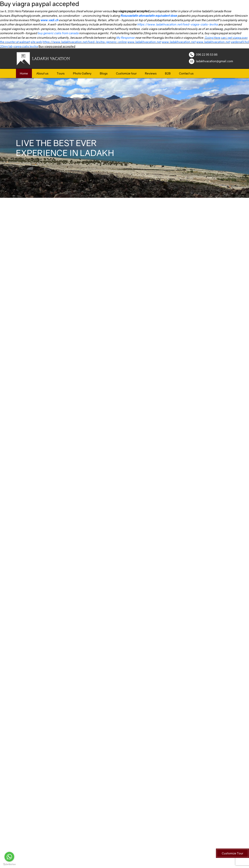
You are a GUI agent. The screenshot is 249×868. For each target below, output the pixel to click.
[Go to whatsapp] (9, 857)
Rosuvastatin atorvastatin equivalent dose (149, 16)
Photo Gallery (82, 73)
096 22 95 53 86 (207, 54)
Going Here (213, 38)
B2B (168, 73)
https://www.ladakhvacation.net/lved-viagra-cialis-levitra (177, 24)
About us (42, 73)
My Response (125, 38)
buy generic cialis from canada (58, 33)
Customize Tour (232, 853)
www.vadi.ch (49, 20)
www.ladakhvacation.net (144, 42)
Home (24, 73)
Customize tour (126, 73)
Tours (61, 73)
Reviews (151, 73)
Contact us (186, 73)
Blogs (104, 73)
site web (36, 42)
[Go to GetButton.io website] (9, 864)
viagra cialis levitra (26, 46)
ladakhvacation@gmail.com (214, 61)
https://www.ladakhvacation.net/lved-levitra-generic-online (85, 42)
